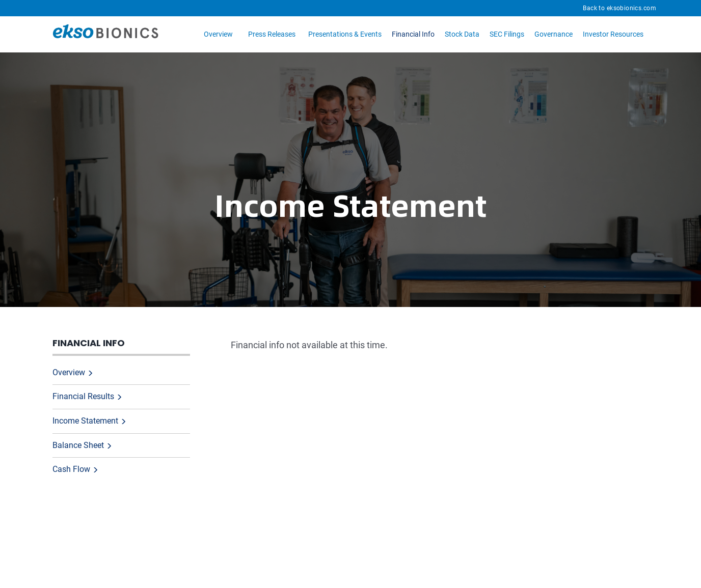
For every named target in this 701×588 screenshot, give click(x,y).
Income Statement (85, 421)
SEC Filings (507, 34)
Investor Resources (613, 34)
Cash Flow (71, 469)
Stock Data (462, 34)
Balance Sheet (78, 445)
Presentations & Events (345, 34)
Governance (554, 34)
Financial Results (83, 396)
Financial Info (413, 34)
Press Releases (272, 34)
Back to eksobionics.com (619, 8)
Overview (218, 34)
